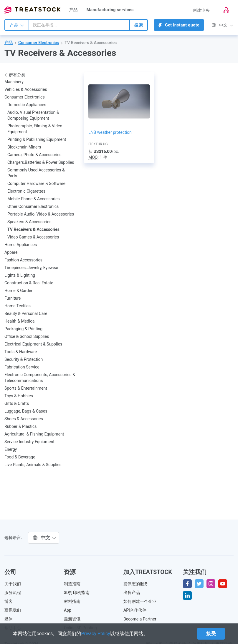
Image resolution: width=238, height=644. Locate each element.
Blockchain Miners (24, 147)
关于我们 (13, 584)
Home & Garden (19, 291)
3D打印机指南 (77, 593)
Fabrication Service (22, 367)
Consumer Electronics (39, 43)
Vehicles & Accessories (26, 89)
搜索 (139, 25)
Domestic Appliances (27, 105)
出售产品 (132, 593)
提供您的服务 (136, 584)
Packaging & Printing (23, 329)
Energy (11, 449)
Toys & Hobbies (19, 396)
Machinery (14, 82)
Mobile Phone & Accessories (34, 199)
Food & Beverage (20, 457)
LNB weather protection (110, 132)
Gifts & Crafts (17, 403)
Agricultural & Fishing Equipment (34, 434)
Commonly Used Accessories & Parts (36, 173)
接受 (211, 634)
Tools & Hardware (21, 352)
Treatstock (32, 10)
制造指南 (72, 584)
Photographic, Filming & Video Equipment (35, 129)
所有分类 (15, 75)
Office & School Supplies (27, 336)
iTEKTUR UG (98, 144)
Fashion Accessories (23, 260)
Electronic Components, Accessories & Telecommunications (40, 378)
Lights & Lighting (20, 275)
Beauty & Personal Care (26, 313)
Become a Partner (140, 619)
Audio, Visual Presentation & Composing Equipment (33, 115)
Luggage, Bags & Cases (26, 411)
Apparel (11, 252)
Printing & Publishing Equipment (37, 139)
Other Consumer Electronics (33, 206)
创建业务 (201, 10)
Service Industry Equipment (29, 442)
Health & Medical (20, 321)
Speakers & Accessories (29, 222)
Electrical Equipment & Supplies (33, 344)
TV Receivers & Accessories (91, 43)
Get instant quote (179, 25)
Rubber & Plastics (21, 426)
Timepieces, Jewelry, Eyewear (32, 268)
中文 (223, 25)
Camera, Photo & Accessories (34, 155)
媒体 (9, 619)
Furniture (13, 298)
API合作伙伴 (135, 610)
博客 (9, 601)
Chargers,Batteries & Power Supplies (41, 162)
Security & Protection (24, 359)
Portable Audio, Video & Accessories (41, 214)
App (68, 610)
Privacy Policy (96, 634)
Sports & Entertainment (26, 388)
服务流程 (13, 593)
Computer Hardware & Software (36, 183)
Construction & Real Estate (29, 283)
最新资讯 (72, 619)
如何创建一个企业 (140, 601)
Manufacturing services (110, 10)
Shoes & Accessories (24, 419)
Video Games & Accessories (33, 237)
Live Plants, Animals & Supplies (33, 465)
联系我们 (13, 610)
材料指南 (72, 601)
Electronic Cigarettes (26, 191)
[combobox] (79, 25)
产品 (73, 10)
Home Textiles (18, 306)
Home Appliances (21, 245)
